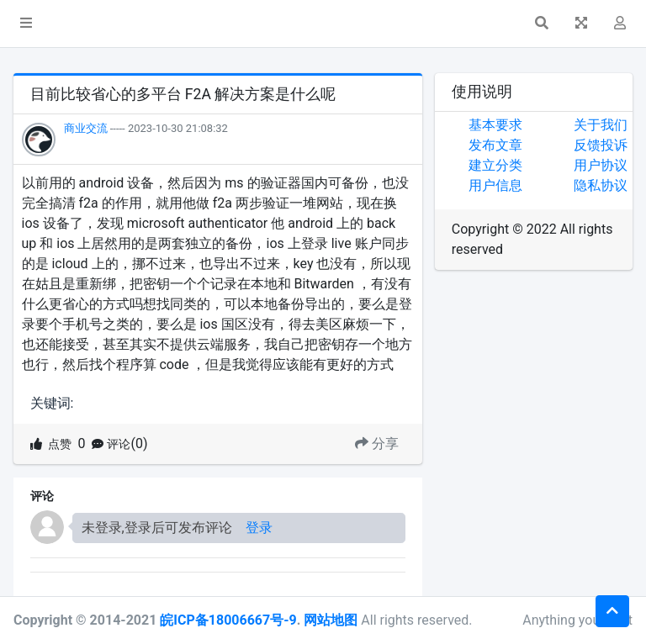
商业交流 (86, 128)
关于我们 (601, 125)
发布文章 (495, 145)
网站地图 (331, 620)
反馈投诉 (601, 145)
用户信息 (495, 185)
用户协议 (601, 165)
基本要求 (495, 125)
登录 (259, 528)
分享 (377, 443)
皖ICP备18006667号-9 (228, 620)
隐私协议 (601, 185)
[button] (26, 24)
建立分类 (495, 165)
